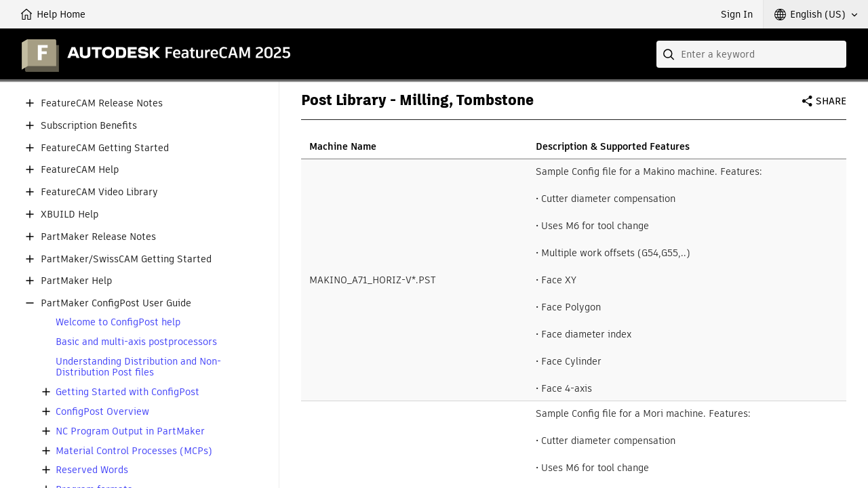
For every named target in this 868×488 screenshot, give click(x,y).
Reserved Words (92, 470)
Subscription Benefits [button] (89, 126)
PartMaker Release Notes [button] (98, 237)
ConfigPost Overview (102, 412)
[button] (816, 14)
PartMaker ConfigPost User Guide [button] (116, 303)
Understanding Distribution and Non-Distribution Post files (138, 367)
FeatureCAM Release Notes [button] (102, 103)
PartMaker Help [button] (76, 281)
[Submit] (670, 54)
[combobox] (751, 54)
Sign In (737, 14)
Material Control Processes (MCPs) (134, 451)
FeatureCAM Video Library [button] (99, 192)
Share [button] (831, 101)
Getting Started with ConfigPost (127, 392)
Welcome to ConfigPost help (118, 322)
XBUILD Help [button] (70, 215)
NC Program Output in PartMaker (130, 431)
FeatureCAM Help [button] (80, 170)
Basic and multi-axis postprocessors (136, 342)
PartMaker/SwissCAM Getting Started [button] (126, 259)
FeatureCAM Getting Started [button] (105, 148)
